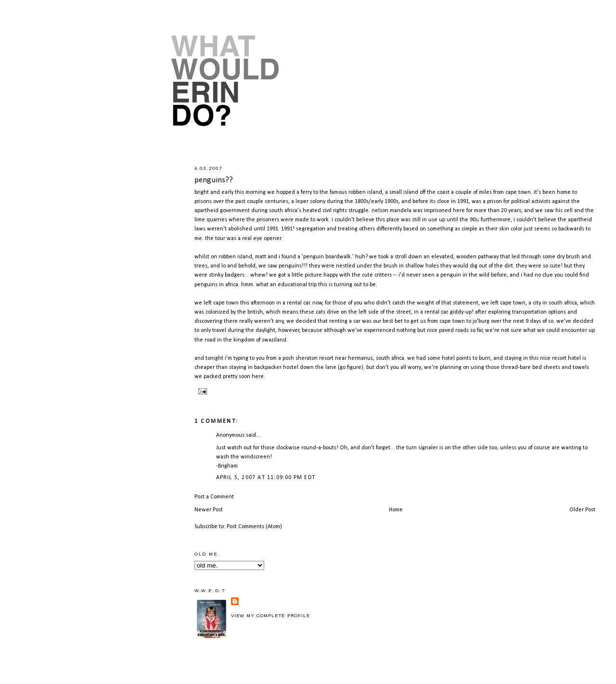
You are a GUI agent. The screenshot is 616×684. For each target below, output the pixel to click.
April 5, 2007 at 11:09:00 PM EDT (266, 478)
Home (396, 510)
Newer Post (209, 510)
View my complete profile (271, 616)
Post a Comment (214, 497)
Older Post (582, 510)
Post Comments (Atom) (254, 527)
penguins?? (214, 180)
